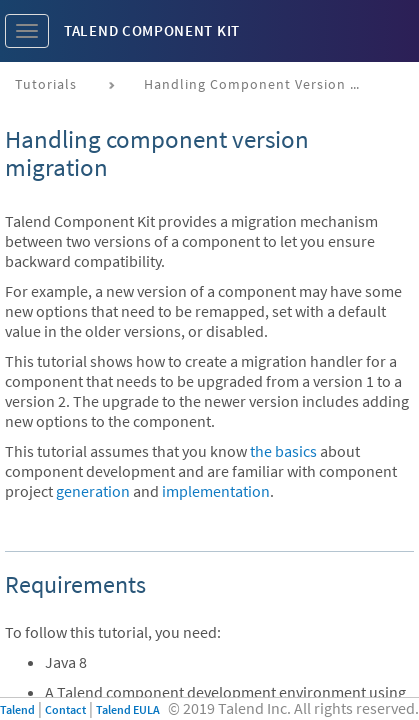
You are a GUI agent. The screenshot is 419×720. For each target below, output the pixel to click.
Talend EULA (128, 709)
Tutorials (46, 84)
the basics (283, 451)
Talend (17, 709)
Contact (65, 709)
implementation (216, 491)
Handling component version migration (261, 84)
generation (93, 491)
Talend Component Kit (152, 30)
